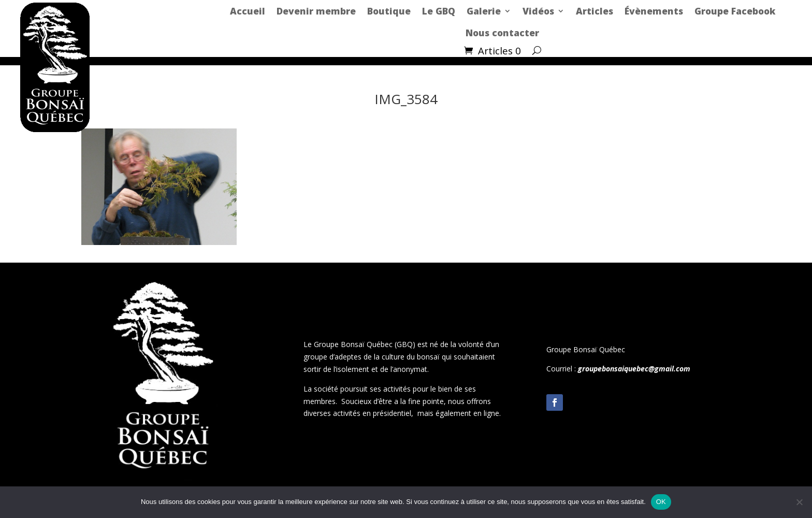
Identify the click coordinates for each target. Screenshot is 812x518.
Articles (594, 11)
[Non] (799, 502)
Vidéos (538, 11)
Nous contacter (502, 33)
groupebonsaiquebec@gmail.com (634, 369)
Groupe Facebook (735, 11)
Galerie (484, 11)
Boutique (389, 11)
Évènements (654, 11)
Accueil (248, 11)
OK (661, 502)
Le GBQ (439, 11)
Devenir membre (316, 11)
